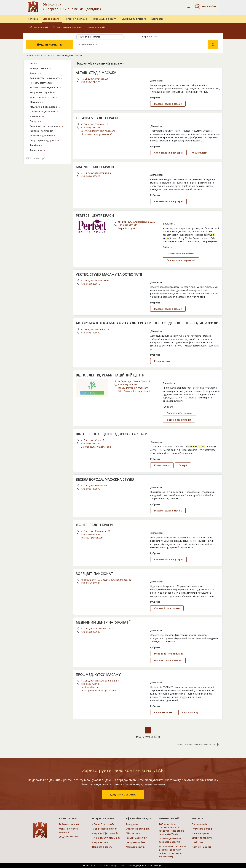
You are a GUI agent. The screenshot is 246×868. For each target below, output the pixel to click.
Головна (33, 19)
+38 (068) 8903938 (91, 632)
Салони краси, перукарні (168, 153)
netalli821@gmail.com (92, 537)
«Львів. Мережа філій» (105, 829)
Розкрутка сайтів (135, 847)
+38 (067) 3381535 (91, 443)
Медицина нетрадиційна (169, 653)
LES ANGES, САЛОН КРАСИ (97, 118)
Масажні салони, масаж (168, 104)
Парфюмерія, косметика (180, 253)
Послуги (34, 121)
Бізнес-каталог (52, 19)
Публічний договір (202, 829)
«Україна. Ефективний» (105, 833)
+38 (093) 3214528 (91, 82)
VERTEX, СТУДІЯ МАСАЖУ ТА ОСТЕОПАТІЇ (109, 274)
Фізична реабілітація (179, 420)
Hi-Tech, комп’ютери (41, 83)
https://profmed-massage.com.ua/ (98, 691)
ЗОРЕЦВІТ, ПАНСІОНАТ (94, 573)
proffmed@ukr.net (90, 687)
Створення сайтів (135, 842)
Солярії (183, 465)
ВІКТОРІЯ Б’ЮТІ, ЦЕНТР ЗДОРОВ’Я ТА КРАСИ (112, 434)
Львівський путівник (134, 19)
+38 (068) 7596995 (91, 684)
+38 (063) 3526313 (128, 385)
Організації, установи (42, 112)
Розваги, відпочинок (42, 136)
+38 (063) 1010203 (91, 127)
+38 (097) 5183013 (128, 225)
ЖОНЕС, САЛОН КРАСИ (94, 525)
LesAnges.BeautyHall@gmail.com (98, 131)
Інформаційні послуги (105, 19)
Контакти (157, 19)
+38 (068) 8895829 (91, 176)
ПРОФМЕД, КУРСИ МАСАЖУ (98, 674)
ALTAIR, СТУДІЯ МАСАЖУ (96, 73)
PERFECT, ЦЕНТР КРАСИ (95, 216)
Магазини (35, 102)
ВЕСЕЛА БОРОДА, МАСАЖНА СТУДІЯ (105, 479)
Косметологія (199, 153)
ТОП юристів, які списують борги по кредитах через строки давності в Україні (172, 829)
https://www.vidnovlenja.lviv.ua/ (134, 391)
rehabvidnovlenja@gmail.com (133, 388)
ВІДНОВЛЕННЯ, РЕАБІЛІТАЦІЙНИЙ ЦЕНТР (110, 375)
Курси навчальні (164, 712)
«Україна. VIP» (100, 842)
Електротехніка (39, 68)
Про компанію (200, 824)
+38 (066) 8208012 (91, 284)
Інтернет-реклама (76, 19)
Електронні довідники (138, 829)
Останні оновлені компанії (67, 27)
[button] (206, 7)
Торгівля (35, 145)
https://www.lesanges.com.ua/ (96, 134)
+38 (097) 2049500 (91, 583)
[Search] (142, 45)
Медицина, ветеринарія (44, 107)
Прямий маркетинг (136, 838)
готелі (156, 37)
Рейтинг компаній (38, 27)
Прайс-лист (198, 842)
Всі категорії (36, 158)
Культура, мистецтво (42, 97)
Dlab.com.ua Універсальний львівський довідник (72, 7)
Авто (33, 64)
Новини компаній (95, 27)
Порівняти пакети (102, 847)
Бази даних (132, 824)
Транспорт (36, 150)
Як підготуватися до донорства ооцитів (170, 840)
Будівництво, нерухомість (45, 78)
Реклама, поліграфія (41, 131)
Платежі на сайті (201, 847)
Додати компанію (50, 44)
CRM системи (133, 833)
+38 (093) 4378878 (91, 489)
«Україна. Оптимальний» (106, 838)
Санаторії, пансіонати (167, 608)
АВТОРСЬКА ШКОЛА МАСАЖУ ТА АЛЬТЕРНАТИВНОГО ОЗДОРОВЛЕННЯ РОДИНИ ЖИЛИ (148, 323)
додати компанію (123, 795)
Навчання (35, 116)
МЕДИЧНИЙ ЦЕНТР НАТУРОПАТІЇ (103, 622)
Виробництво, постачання (45, 126)
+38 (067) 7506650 (91, 332)
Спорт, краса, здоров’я (43, 140)
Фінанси (34, 73)
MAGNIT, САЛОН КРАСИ (95, 167)
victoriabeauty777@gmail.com (96, 447)
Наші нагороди (200, 833)
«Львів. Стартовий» (103, 824)
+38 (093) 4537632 (91, 534)
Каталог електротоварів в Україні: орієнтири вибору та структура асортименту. (173, 851)
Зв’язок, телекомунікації (44, 88)
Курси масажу (162, 361)
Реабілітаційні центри (179, 413)
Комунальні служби (41, 92)
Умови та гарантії (202, 838)
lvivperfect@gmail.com (130, 228)
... (203, 140)
